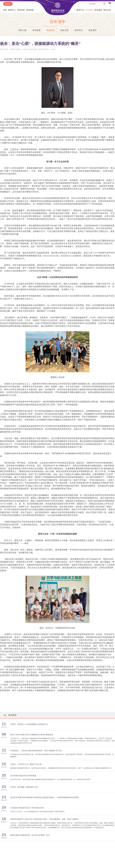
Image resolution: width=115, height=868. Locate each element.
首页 (5, 10)
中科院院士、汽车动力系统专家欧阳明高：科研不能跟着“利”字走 (36, 751)
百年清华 (89, 10)
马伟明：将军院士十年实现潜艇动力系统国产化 (29, 724)
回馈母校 (30, 10)
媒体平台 (80, 10)
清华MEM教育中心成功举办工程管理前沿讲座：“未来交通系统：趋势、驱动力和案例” (44, 819)
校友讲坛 (79, 30)
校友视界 (93, 30)
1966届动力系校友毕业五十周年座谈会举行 (27, 808)
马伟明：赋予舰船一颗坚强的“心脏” (24, 787)
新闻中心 (12, 10)
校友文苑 (65, 30)
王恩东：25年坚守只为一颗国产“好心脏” (26, 764)
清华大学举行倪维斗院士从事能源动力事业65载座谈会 (32, 735)
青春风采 (50, 30)
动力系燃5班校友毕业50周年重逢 (23, 776)
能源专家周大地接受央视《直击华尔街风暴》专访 (30, 835)
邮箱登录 (8, 4)
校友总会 (107, 10)
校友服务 (98, 10)
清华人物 (22, 30)
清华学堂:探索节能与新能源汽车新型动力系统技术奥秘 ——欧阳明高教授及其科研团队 (45, 797)
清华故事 (36, 30)
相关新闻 (10, 715)
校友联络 (21, 10)
